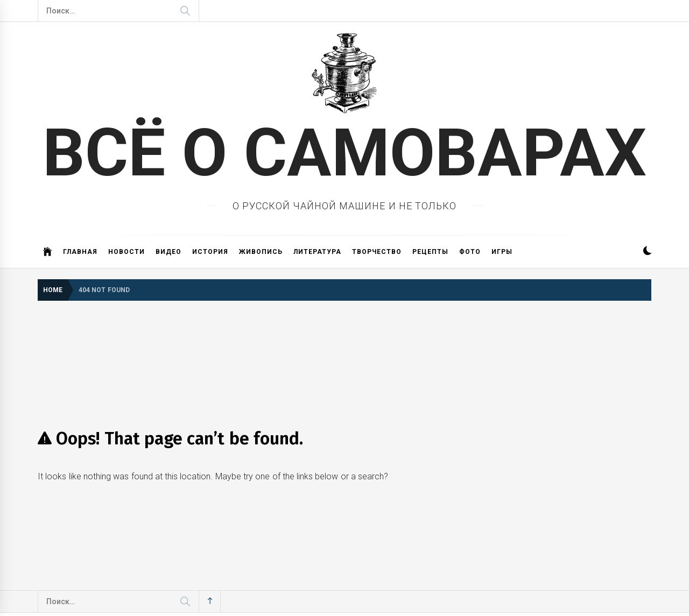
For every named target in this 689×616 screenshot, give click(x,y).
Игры (502, 252)
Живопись (261, 252)
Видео (168, 252)
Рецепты (430, 252)
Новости (126, 252)
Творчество (377, 252)
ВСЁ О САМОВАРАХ (345, 153)
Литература (317, 252)
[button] (647, 252)
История (210, 252)
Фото (470, 252)
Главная (80, 252)
